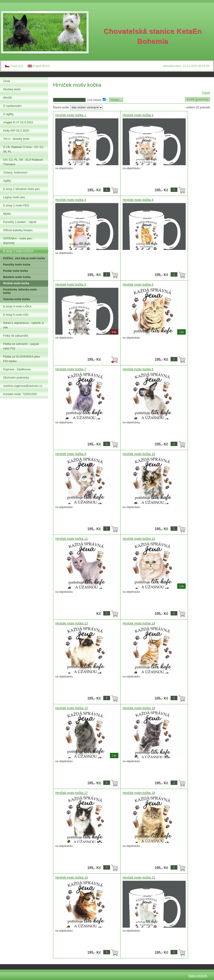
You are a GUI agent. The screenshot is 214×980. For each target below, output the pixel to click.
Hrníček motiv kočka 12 (139, 539)
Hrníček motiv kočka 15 (72, 708)
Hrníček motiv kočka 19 (72, 877)
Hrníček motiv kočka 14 (139, 623)
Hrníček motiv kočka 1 (71, 115)
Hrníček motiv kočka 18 (139, 793)
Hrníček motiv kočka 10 (139, 454)
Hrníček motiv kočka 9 (71, 454)
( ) (98, 100)
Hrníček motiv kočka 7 (71, 369)
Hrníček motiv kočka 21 (139, 877)
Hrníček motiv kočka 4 (138, 200)
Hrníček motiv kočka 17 (72, 793)
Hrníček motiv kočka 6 (138, 284)
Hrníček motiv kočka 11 (72, 539)
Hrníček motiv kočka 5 (71, 284)
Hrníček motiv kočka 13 (72, 623)
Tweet (206, 93)
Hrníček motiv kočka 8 (138, 369)
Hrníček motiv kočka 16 (139, 708)
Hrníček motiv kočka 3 (71, 200)
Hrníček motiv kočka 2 (138, 115)
